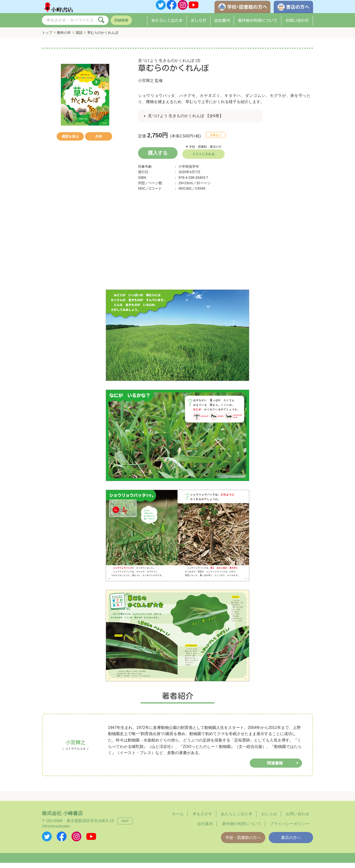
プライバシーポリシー (290, 829)
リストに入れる (204, 159)
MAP (125, 826)
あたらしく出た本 (167, 26)
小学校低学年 (189, 172)
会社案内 (222, 26)
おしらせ (198, 26)
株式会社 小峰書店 (62, 818)
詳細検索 (121, 25)
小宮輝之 (146, 86)
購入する (158, 158)
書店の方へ (291, 843)
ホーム (178, 819)
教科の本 (64, 38)
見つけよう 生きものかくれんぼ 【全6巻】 (186, 121)
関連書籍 (275, 768)
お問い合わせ (297, 26)
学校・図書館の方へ (243, 843)
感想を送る (70, 142)
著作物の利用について (258, 26)
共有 (99, 142)
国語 (79, 38)
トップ (47, 38)
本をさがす (202, 819)
